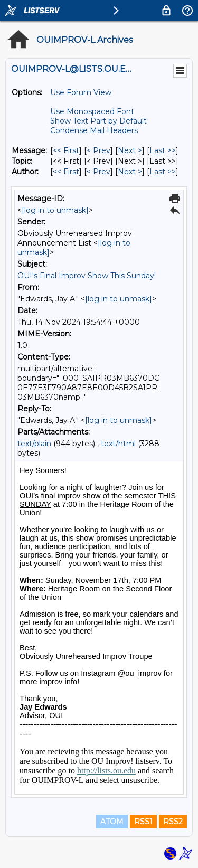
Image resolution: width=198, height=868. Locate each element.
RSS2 (173, 822)
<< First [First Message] (66, 150)
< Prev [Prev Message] (98, 150)
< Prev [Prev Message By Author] (98, 172)
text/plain (34, 444)
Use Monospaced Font (92, 111)
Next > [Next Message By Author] (130, 172)
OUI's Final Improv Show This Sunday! (87, 276)
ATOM (112, 822)
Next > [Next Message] (130, 150)
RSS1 (143, 822)
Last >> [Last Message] (163, 150)
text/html (118, 444)
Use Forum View (81, 92)
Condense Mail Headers (94, 130)
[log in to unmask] (55, 210)
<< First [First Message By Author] (66, 172)
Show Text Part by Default (98, 121)
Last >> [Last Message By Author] (163, 172)
